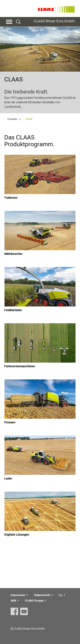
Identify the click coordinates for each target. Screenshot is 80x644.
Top (60, 595)
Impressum (18, 595)
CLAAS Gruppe (34, 601)
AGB (13, 601)
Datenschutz (42, 595)
